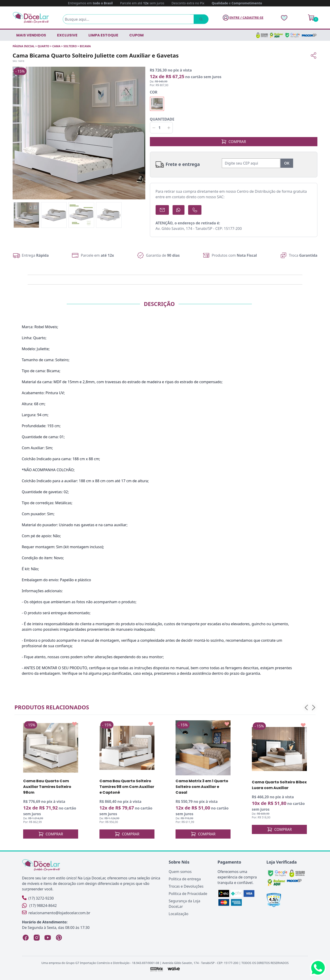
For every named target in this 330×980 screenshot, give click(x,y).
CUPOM (136, 35)
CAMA (56, 46)
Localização (179, 914)
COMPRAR (234, 142)
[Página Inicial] (31, 18)
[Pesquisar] (195, 19)
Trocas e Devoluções (186, 886)
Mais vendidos (31, 35)
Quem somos (180, 872)
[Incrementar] (169, 128)
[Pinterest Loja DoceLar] (59, 938)
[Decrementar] (154, 128)
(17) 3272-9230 (38, 898)
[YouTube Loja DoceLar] (48, 938)
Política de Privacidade (188, 894)
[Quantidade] (161, 128)
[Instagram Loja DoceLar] (37, 938)
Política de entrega (185, 879)
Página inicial (24, 46)
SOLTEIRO (70, 46)
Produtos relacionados (52, 707)
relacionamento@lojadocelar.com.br (56, 913)
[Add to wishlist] (74, 724)
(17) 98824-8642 (39, 906)
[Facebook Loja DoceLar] (26, 938)
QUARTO (43, 46)
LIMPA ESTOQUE (103, 35)
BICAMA (85, 46)
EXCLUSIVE (67, 35)
